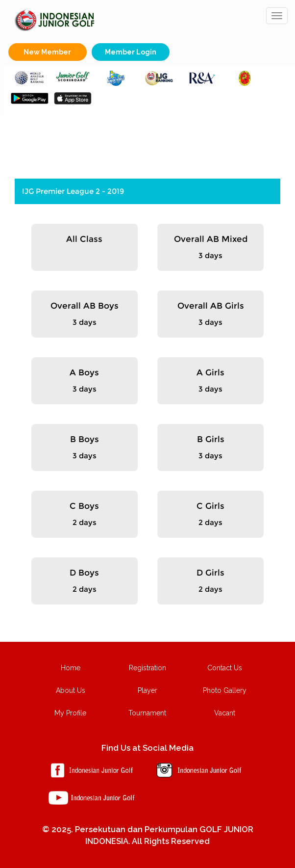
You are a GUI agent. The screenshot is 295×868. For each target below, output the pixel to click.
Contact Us (225, 668)
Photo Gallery (225, 690)
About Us (71, 690)
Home (71, 668)
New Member (47, 52)
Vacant (225, 713)
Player (147, 690)
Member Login (131, 52)
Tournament (147, 713)
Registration (147, 668)
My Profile (70, 713)
